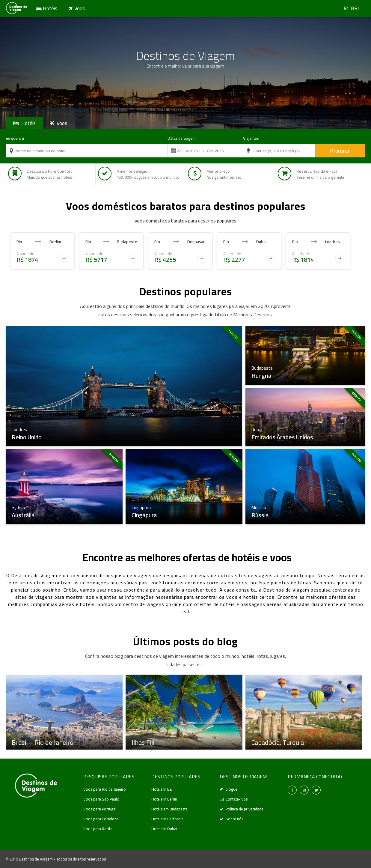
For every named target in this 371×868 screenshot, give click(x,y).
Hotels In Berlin (164, 799)
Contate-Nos (237, 799)
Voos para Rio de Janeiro (105, 789)
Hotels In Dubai (164, 829)
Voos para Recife (98, 829)
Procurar (340, 151)
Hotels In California (167, 819)
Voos (80, 8)
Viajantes (251, 138)
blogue (232, 789)
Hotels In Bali (162, 789)
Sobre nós (234, 819)
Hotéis (50, 8)
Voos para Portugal (100, 809)
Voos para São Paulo (101, 799)
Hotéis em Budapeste (169, 809)
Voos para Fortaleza (101, 819)
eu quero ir (15, 138)
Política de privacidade (245, 809)
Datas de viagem (182, 138)
